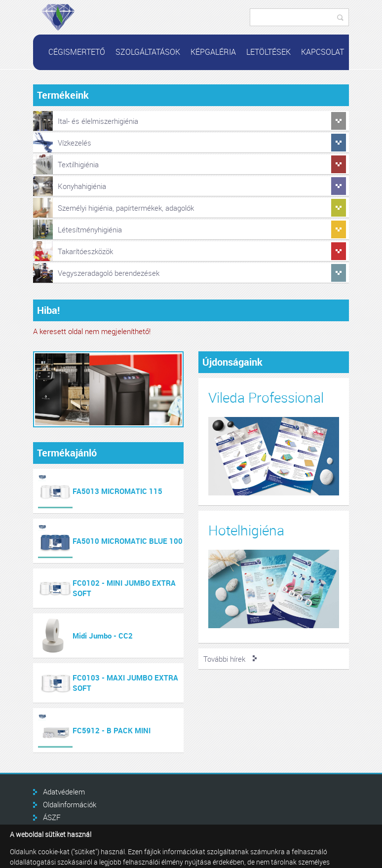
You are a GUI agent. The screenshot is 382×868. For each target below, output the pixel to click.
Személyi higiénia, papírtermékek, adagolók (126, 208)
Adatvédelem (64, 792)
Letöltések (268, 52)
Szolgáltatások (148, 52)
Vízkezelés (75, 143)
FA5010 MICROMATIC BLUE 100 (128, 541)
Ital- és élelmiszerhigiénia (98, 121)
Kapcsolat (323, 52)
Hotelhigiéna (246, 530)
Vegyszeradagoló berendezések (109, 273)
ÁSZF (52, 817)
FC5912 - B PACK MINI (112, 730)
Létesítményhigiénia (90, 229)
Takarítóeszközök (85, 251)
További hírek (224, 659)
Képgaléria (213, 52)
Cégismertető (77, 52)
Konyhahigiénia (82, 186)
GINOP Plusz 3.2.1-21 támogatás (96, 830)
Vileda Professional (266, 397)
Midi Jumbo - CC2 (103, 636)
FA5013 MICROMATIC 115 (117, 491)
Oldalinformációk (70, 804)
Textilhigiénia (78, 164)
